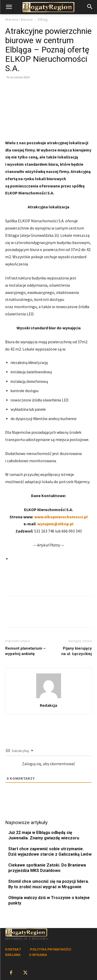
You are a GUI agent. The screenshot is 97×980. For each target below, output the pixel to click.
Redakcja (48, 705)
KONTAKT (13, 949)
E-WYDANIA (38, 955)
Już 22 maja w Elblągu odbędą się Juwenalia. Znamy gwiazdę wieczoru (44, 835)
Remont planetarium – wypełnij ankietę (25, 651)
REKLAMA (13, 955)
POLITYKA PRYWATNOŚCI (51, 949)
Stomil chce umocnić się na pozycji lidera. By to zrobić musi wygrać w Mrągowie (49, 884)
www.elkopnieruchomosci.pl (61, 517)
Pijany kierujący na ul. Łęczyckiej (77, 651)
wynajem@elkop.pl (55, 524)
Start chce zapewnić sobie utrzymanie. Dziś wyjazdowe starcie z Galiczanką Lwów (50, 852)
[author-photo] (49, 698)
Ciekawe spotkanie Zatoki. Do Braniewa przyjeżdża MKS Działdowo (47, 868)
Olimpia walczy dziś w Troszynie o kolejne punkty (49, 900)
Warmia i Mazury (19, 20)
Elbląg (43, 20)
